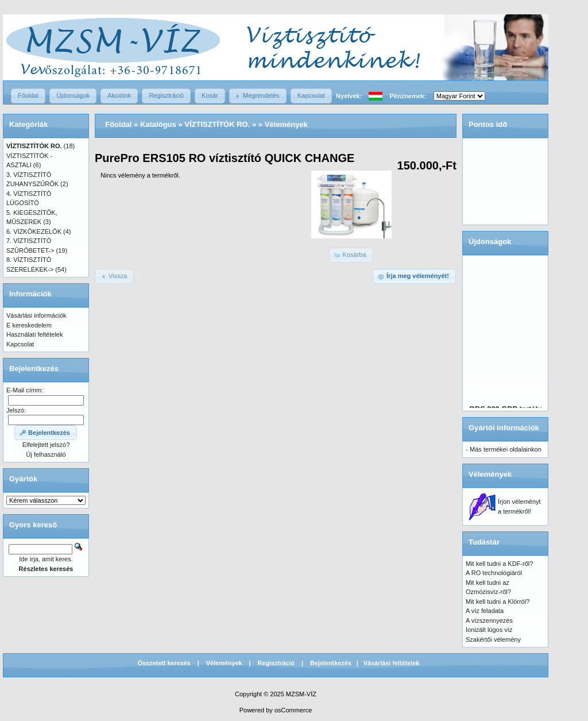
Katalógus (158, 124)
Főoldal (118, 124)
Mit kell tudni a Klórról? (498, 602)
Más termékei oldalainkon (506, 449)
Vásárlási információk (36, 315)
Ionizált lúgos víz (489, 630)
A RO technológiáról (494, 573)
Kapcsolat (20, 344)
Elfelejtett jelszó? (46, 445)
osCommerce (293, 710)
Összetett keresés (164, 663)
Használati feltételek (34, 334)
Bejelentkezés (331, 663)
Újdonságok (490, 242)
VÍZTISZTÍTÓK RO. (217, 124)
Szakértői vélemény (493, 639)
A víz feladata (485, 611)
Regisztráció (276, 663)
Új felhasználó (46, 454)
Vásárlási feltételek (392, 663)
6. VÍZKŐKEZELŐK (34, 232)
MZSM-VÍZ (301, 694)
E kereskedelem (29, 325)
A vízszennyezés (489, 620)
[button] (28, 96)
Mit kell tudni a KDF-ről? (499, 564)
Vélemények (286, 124)
